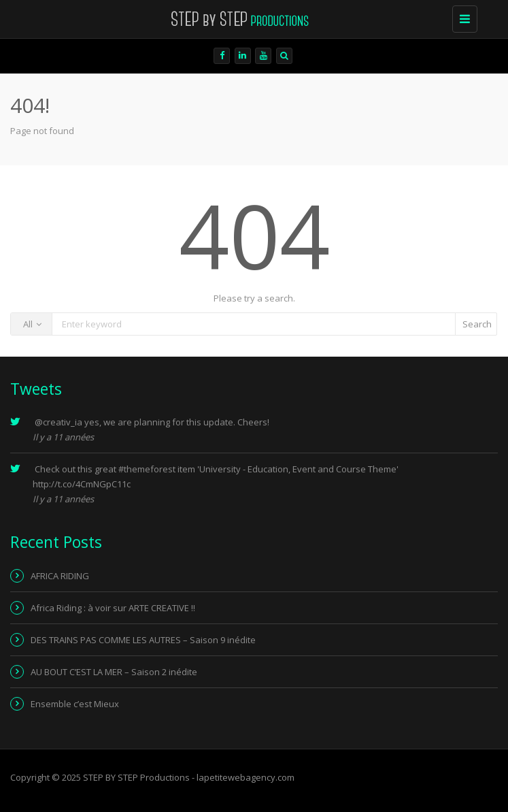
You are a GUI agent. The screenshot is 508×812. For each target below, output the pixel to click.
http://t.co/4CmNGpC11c (82, 484)
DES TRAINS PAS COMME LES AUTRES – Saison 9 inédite (143, 640)
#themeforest (147, 469)
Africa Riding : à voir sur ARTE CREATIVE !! (113, 608)
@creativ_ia (58, 422)
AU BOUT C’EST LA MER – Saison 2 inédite (114, 672)
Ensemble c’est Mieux (75, 704)
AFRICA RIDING (60, 576)
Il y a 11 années (63, 437)
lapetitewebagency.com (245, 777)
